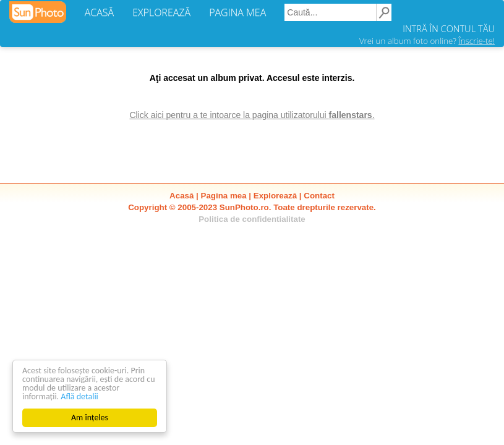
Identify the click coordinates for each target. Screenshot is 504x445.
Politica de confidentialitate (252, 219)
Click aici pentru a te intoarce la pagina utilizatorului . (252, 115)
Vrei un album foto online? (427, 41)
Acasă (182, 196)
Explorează (275, 196)
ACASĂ (99, 12)
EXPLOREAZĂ (161, 12)
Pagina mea (224, 196)
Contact (319, 196)
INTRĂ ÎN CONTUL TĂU (449, 28)
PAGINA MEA (237, 12)
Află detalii (79, 396)
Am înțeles (90, 417)
